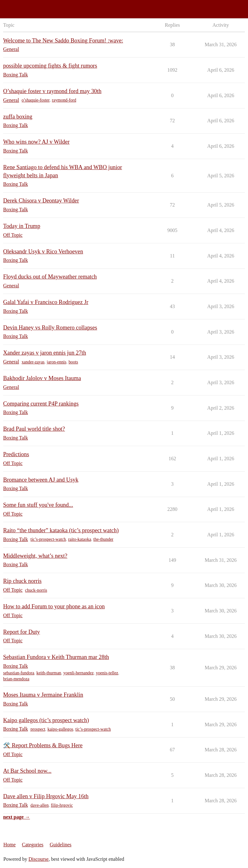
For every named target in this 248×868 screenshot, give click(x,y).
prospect (38, 729)
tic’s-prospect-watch (48, 539)
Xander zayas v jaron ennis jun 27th (45, 353)
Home (10, 845)
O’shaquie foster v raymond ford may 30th (52, 91)
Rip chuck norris (22, 581)
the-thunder (103, 539)
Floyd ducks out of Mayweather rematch (50, 277)
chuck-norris (36, 590)
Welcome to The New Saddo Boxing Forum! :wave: (63, 41)
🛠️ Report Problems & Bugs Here (43, 745)
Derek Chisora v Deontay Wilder (41, 201)
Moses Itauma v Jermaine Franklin (43, 695)
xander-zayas (33, 362)
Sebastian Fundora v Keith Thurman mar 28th (56, 657)
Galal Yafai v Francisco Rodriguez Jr (46, 302)
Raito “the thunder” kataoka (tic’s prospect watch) (61, 530)
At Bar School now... (27, 771)
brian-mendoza (16, 679)
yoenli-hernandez (79, 673)
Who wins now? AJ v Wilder (36, 142)
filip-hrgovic (62, 805)
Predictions (16, 454)
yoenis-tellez (107, 673)
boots (73, 362)
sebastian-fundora (19, 673)
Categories (33, 845)
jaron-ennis (57, 362)
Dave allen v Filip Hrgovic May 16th (46, 796)
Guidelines (60, 845)
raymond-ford (64, 100)
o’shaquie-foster (36, 100)
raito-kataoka (80, 539)
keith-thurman (49, 673)
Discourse (39, 859)
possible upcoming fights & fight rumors (50, 66)
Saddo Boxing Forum (25, 6)
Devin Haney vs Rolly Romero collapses (50, 328)
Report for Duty (22, 632)
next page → (16, 817)
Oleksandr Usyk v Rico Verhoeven (43, 252)
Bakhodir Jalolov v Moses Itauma (42, 378)
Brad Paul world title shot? (34, 429)
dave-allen (40, 805)
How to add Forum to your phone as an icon (54, 606)
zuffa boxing (18, 117)
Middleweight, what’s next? (35, 556)
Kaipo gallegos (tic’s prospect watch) (46, 720)
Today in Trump (22, 226)
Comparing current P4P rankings (41, 404)
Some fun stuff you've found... (38, 505)
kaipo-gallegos (60, 729)
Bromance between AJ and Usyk (41, 480)
